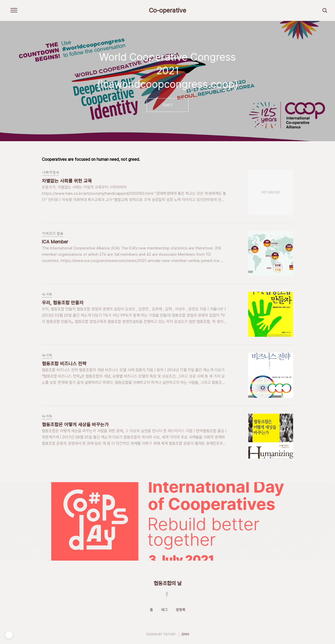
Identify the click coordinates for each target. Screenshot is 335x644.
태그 (164, 610)
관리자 (185, 634)
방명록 (181, 610)
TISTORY (169, 634)
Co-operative (167, 10)
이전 (44, 84)
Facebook (167, 594)
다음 (291, 84)
